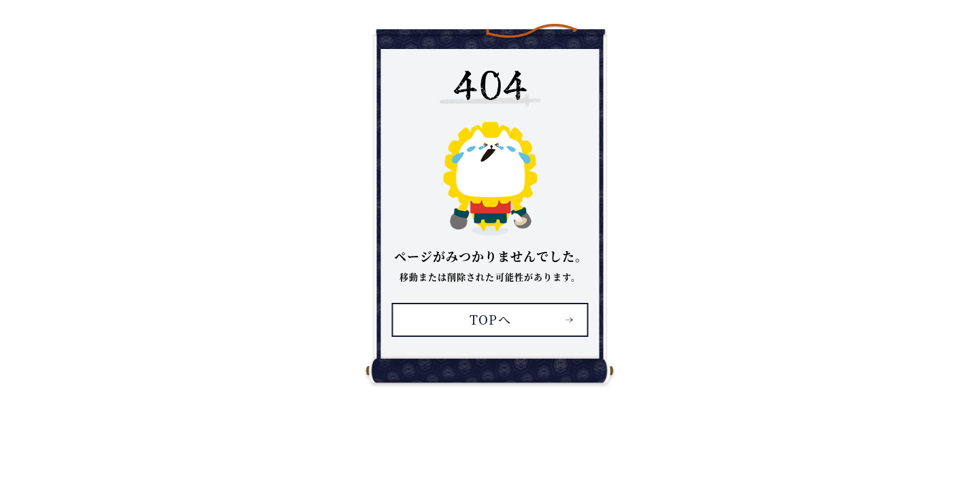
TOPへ (490, 319)
